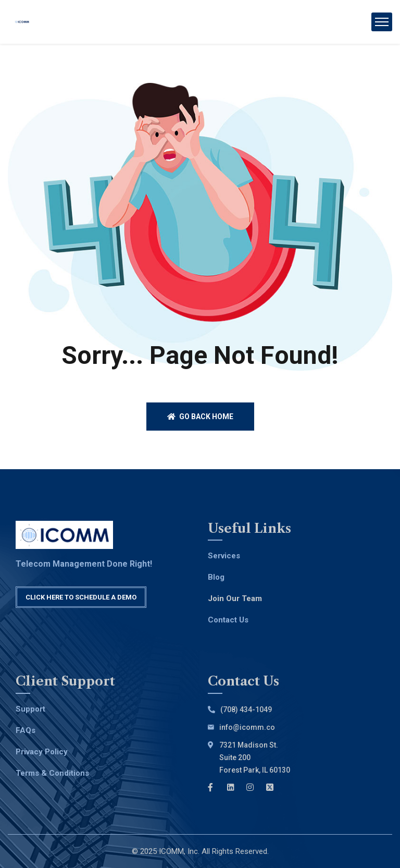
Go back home (200, 417)
